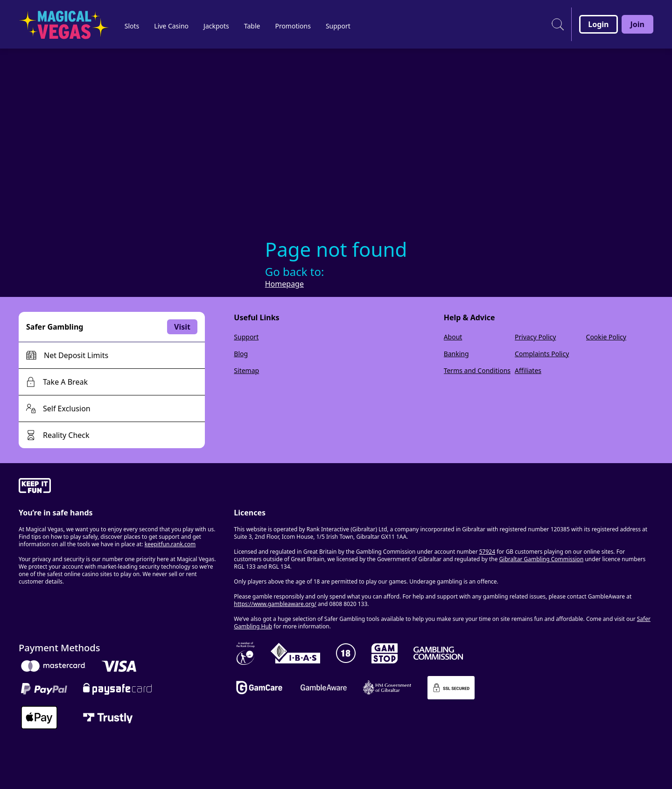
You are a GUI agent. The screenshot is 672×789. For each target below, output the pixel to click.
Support (246, 337)
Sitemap (246, 370)
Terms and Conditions (477, 370)
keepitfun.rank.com (170, 544)
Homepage (284, 284)
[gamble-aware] (121, 487)
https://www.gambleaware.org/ (275, 604)
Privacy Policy (535, 337)
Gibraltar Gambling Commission (542, 559)
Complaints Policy (542, 354)
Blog (241, 354)
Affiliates (528, 370)
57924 (487, 552)
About (453, 337)
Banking (456, 354)
